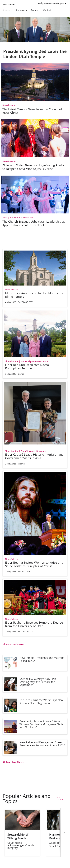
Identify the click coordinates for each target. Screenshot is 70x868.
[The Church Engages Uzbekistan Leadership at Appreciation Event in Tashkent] (35, 202)
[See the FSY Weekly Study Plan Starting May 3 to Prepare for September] (35, 684)
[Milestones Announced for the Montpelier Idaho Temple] (35, 277)
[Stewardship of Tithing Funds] (22, 829)
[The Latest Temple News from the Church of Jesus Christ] (35, 90)
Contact (47, 10)
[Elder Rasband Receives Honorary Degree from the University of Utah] (35, 607)
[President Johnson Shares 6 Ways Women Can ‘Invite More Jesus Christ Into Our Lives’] (35, 726)
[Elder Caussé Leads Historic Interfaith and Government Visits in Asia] (35, 424)
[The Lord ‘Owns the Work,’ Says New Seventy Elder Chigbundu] (35, 705)
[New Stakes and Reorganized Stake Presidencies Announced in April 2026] (35, 747)
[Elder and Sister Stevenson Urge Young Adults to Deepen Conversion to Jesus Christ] (35, 146)
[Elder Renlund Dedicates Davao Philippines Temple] (35, 343)
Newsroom (9, 4)
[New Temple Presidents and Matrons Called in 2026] (35, 663)
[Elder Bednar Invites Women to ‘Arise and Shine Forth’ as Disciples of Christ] (35, 523)
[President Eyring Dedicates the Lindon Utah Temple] (35, 39)
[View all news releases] (35, 644)
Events (34, 10)
